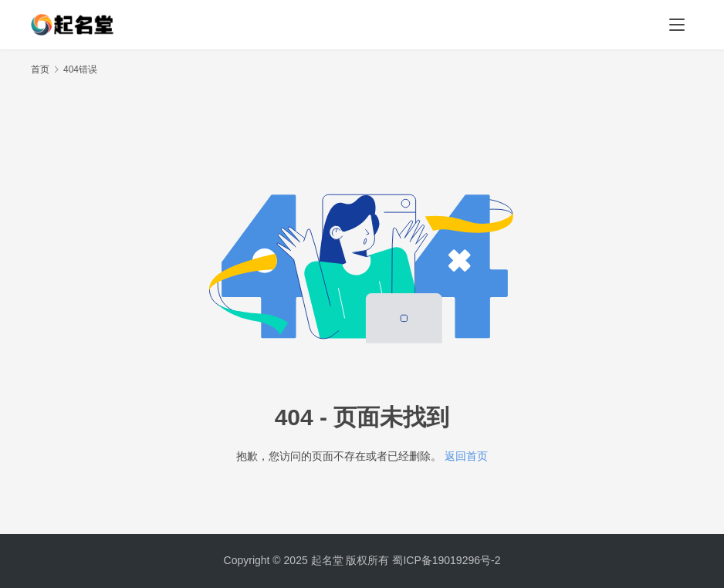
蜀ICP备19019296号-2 (446, 560)
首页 (40, 69)
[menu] (677, 25)
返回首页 (466, 456)
